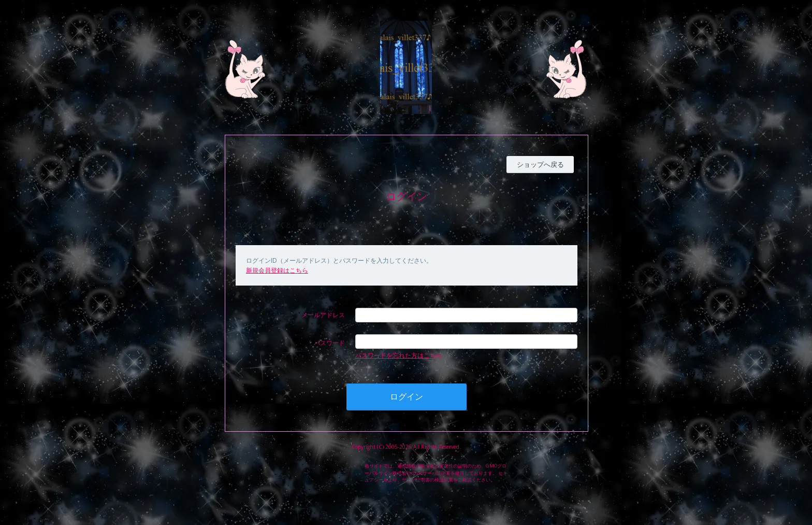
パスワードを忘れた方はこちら (399, 355)
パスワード (329, 343)
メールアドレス (323, 315)
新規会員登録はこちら (277, 270)
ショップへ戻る (540, 164)
